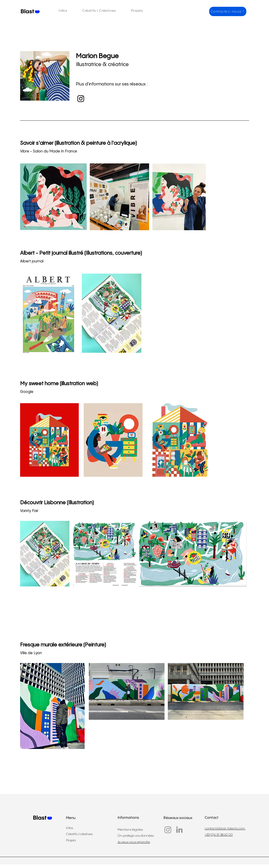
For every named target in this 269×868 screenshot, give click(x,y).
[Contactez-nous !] (228, 11)
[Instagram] (81, 99)
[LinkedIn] (179, 830)
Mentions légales (130, 830)
